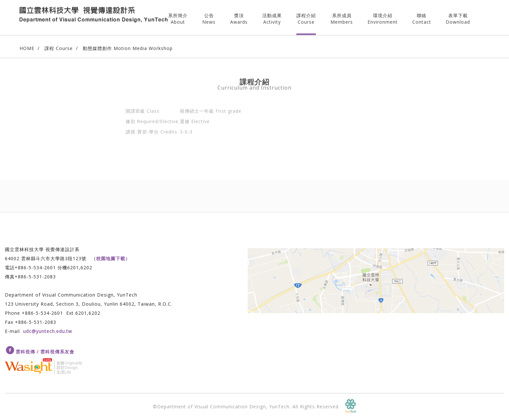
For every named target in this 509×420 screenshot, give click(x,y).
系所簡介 (178, 16)
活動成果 (272, 16)
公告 (209, 16)
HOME (27, 48)
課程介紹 (306, 16)
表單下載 (458, 16)
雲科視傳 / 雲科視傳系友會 (45, 352)
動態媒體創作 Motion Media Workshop (128, 48)
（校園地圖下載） (111, 258)
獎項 (239, 16)
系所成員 (342, 16)
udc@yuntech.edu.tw (48, 331)
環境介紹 (383, 16)
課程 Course (59, 48)
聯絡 (422, 16)
